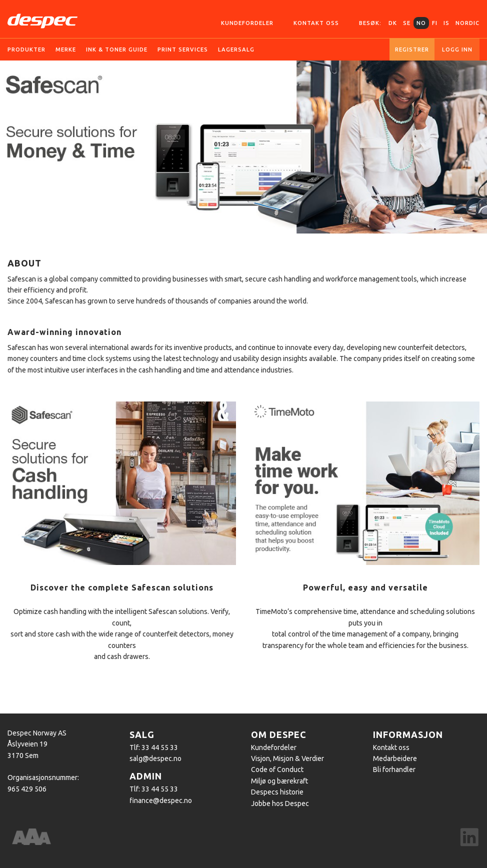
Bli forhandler (394, 769)
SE (407, 23)
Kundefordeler (247, 23)
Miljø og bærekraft (279, 781)
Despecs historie (277, 792)
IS (446, 23)
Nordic (467, 23)
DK (393, 23)
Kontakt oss (316, 23)
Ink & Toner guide (117, 49)
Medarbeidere (395, 758)
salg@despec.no (155, 758)
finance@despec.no (161, 800)
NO (421, 23)
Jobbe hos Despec (280, 803)
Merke (66, 49)
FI (435, 23)
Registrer (412, 49)
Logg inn (457, 49)
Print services (183, 49)
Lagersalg (236, 49)
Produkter (26, 49)
